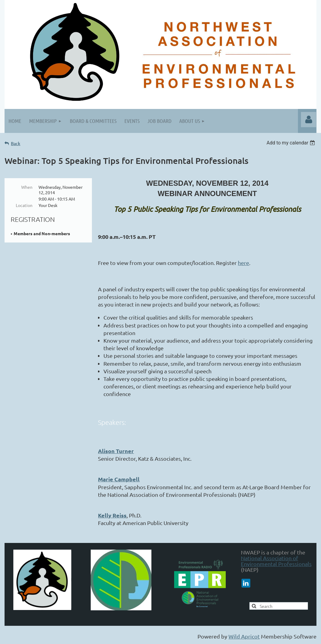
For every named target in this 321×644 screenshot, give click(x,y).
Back (16, 143)
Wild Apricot (244, 636)
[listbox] (291, 143)
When (27, 187)
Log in (309, 120)
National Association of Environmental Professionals (276, 561)
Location (24, 205)
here (243, 263)
